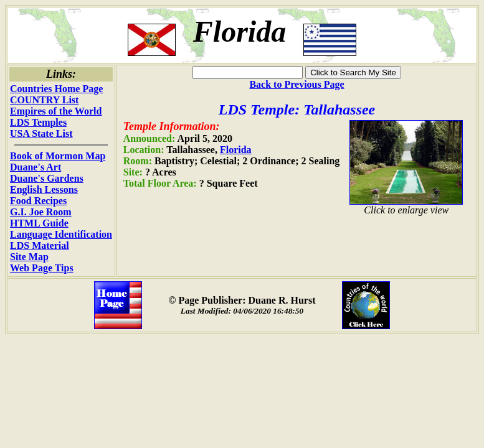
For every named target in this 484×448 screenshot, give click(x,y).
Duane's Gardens (47, 178)
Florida (236, 150)
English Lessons (44, 189)
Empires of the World (56, 111)
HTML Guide (39, 223)
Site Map (29, 257)
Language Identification (61, 234)
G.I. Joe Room (41, 212)
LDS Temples (38, 122)
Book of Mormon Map (58, 156)
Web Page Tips (42, 268)
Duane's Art (36, 167)
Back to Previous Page (297, 84)
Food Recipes (38, 201)
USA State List (41, 133)
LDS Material (40, 245)
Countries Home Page (56, 89)
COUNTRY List (44, 100)
